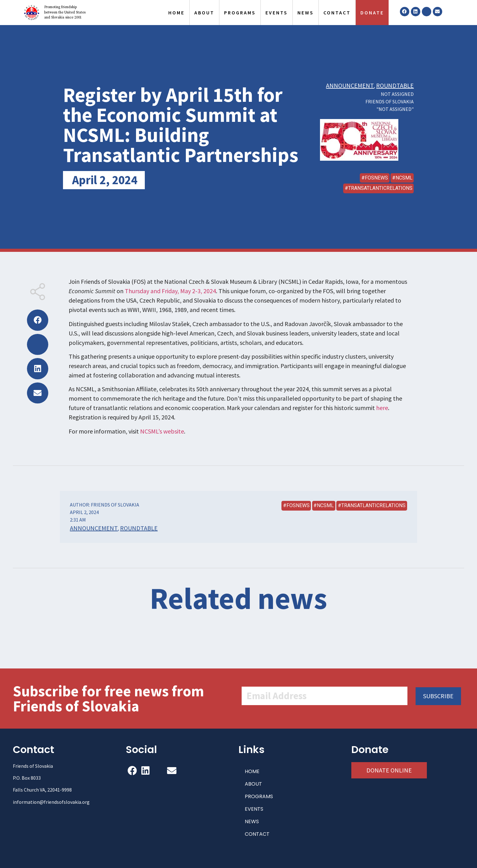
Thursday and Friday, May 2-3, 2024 (170, 291)
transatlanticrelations (380, 188)
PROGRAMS (240, 13)
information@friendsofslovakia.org (51, 802)
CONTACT (337, 13)
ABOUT (204, 13)
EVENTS (277, 13)
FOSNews (376, 178)
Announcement (350, 85)
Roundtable (395, 85)
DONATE (372, 13)
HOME (176, 13)
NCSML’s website (162, 431)
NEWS (306, 13)
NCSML (404, 178)
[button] (38, 320)
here (382, 408)
